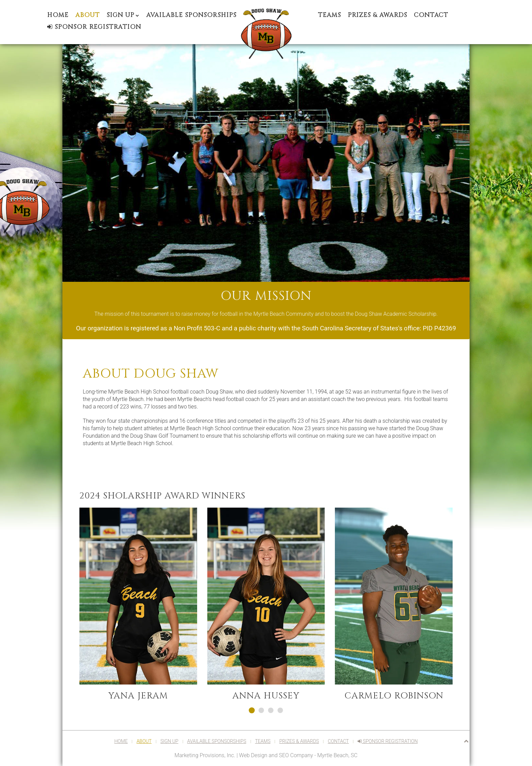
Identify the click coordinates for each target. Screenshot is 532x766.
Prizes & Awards (377, 15)
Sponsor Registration (94, 27)
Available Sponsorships (191, 15)
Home (58, 15)
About (88, 15)
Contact (431, 15)
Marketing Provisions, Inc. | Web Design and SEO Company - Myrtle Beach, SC (266, 755)
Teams (329, 15)
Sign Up (120, 15)
